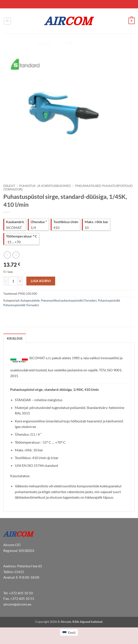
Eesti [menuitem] (72, 632)
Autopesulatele (30, 300)
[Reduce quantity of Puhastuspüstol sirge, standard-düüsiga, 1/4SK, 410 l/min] (6, 281)
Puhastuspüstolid (109, 300)
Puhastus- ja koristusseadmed (45, 186)
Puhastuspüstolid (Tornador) (21, 305)
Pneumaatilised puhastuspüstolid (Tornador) (69, 300)
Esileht (9, 186)
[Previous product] (16, 255)
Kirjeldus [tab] (15, 338)
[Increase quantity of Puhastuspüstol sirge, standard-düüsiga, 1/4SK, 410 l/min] (20, 281)
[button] (7, 21)
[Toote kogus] (13, 281)
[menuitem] (69, 632)
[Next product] (7, 255)
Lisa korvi (41, 281)
